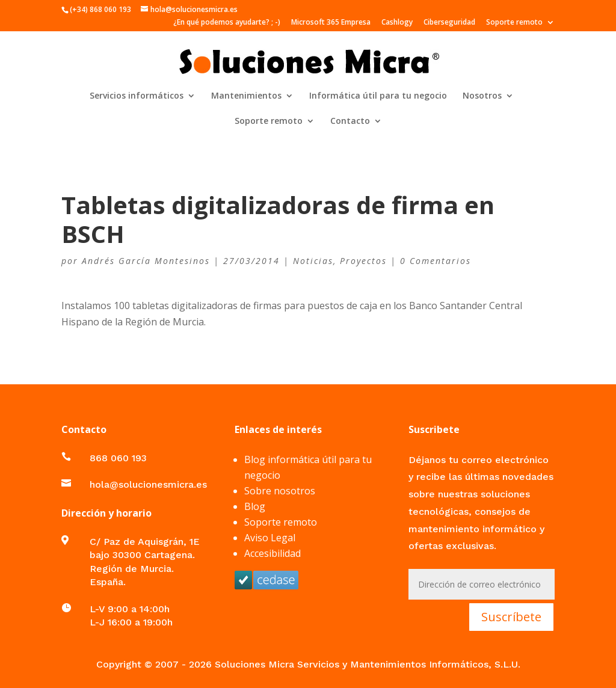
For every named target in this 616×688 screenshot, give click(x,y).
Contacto (350, 121)
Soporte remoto (514, 23)
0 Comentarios (436, 261)
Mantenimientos (246, 96)
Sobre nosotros (280, 491)
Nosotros (482, 96)
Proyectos (363, 261)
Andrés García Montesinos (146, 261)
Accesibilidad (273, 553)
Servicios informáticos (137, 96)
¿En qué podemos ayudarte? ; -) (227, 23)
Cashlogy (397, 23)
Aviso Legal (270, 538)
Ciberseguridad (449, 23)
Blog (255, 506)
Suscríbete (511, 617)
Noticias (313, 261)
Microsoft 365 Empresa (331, 23)
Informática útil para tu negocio (378, 96)
